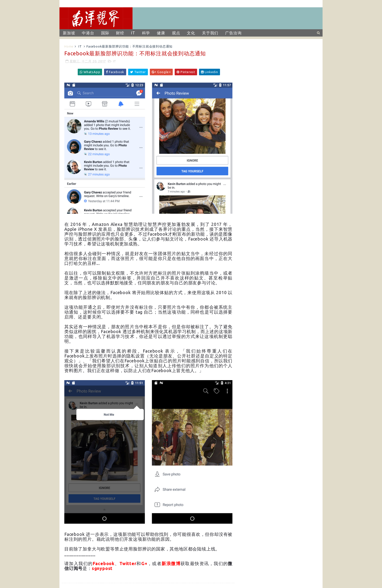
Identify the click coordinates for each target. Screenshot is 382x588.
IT (133, 33)
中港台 (88, 33)
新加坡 (69, 33)
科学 (146, 33)
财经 (120, 33)
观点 (176, 33)
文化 (191, 33)
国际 (105, 33)
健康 (161, 33)
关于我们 (210, 33)
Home (69, 46)
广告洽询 (233, 33)
